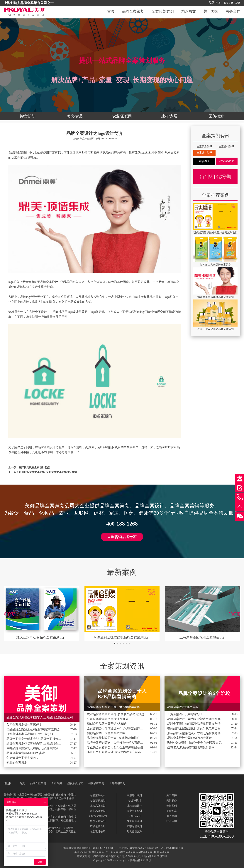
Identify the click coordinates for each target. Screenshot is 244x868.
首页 (111, 11)
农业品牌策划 (98, 811)
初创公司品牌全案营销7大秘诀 (107, 724)
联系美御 (172, 821)
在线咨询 (204, 161)
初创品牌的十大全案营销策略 (106, 733)
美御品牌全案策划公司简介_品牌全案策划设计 (35, 748)
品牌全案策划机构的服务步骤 (26, 753)
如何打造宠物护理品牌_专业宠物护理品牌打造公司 (48, 472)
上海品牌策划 (98, 806)
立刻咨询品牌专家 (122, 537)
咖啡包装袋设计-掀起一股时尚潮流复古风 (194, 743)
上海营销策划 (117, 783)
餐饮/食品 (75, 116)
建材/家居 (169, 116)
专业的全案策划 (17, 763)
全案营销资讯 (226, 147)
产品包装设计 (98, 826)
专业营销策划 (98, 801)
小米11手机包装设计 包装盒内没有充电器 (114, 752)
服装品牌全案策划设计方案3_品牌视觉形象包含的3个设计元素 (196, 733)
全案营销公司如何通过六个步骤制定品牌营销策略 (116, 728)
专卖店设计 (135, 816)
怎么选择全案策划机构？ (23, 758)
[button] (115, 643)
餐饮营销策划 (98, 821)
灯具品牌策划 (135, 832)
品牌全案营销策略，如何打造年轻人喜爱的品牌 (116, 743)
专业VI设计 (135, 801)
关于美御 (211, 11)
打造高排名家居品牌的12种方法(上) (30, 734)
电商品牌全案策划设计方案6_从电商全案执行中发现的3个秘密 (196, 728)
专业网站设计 (135, 821)
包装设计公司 (98, 832)
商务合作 (233, 11)
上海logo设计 (135, 806)
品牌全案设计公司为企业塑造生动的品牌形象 (196, 719)
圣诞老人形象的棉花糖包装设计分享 (191, 747)
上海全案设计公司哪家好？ (185, 714)
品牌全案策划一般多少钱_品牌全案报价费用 (35, 739)
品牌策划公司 (98, 795)
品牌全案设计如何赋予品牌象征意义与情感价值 (196, 724)
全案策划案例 (163, 11)
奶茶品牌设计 (135, 826)
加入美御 (172, 816)
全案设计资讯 (204, 153)
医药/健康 (217, 116)
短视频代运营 (75, 783)
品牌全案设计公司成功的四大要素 (189, 738)
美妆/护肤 (27, 116)
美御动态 (172, 811)
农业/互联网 (122, 116)
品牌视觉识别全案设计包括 (34, 467)
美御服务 (172, 801)
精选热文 (189, 11)
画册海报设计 (135, 795)
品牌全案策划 (133, 11)
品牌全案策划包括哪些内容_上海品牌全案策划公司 (35, 744)
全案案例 (57, 783)
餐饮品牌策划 (96, 783)
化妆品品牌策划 (98, 816)
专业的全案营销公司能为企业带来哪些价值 (115, 747)
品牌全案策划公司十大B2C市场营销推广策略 (116, 738)
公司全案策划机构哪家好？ (24, 725)
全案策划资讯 (204, 147)
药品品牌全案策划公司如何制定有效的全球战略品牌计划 (35, 729)
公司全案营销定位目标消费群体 (108, 719)
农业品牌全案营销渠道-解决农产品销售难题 (115, 714)
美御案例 (172, 806)
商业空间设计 (135, 811)
